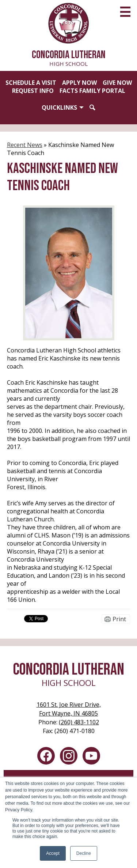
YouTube (91, 757)
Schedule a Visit (31, 83)
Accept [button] (53, 853)
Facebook (46, 757)
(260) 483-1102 (79, 722)
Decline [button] (84, 853)
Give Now (117, 83)
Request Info (33, 91)
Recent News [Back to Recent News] (25, 145)
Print (119, 619)
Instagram (69, 757)
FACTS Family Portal (92, 91)
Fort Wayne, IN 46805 (69, 709)
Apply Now (79, 83)
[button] (63, 107)
